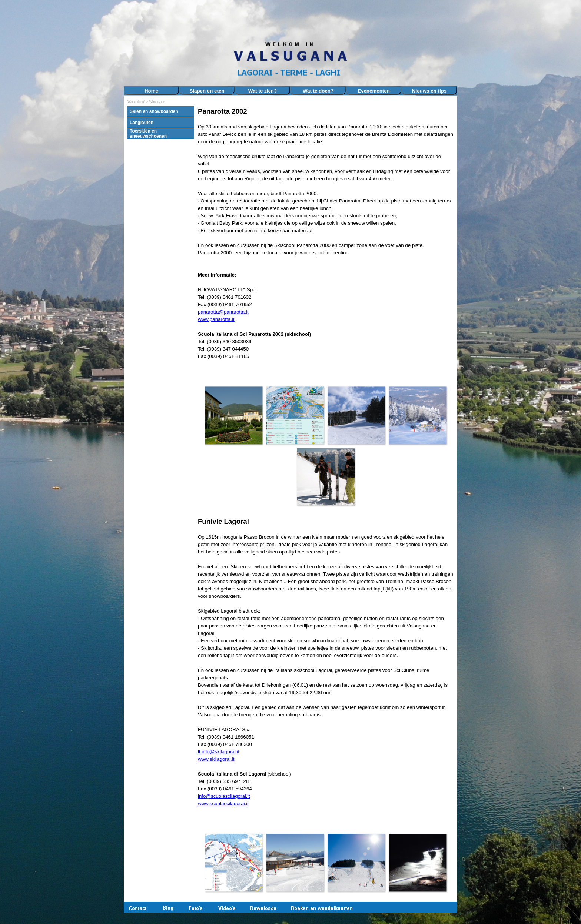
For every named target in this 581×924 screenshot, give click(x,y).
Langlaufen (142, 123)
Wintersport (157, 102)
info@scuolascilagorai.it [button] (224, 796)
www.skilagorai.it (216, 759)
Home (151, 91)
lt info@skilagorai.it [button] (219, 752)
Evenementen (374, 91)
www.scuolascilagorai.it (223, 804)
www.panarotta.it (216, 319)
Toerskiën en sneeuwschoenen (148, 134)
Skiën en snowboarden (154, 111)
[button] (234, 415)
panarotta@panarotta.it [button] (223, 312)
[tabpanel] (326, 241)
